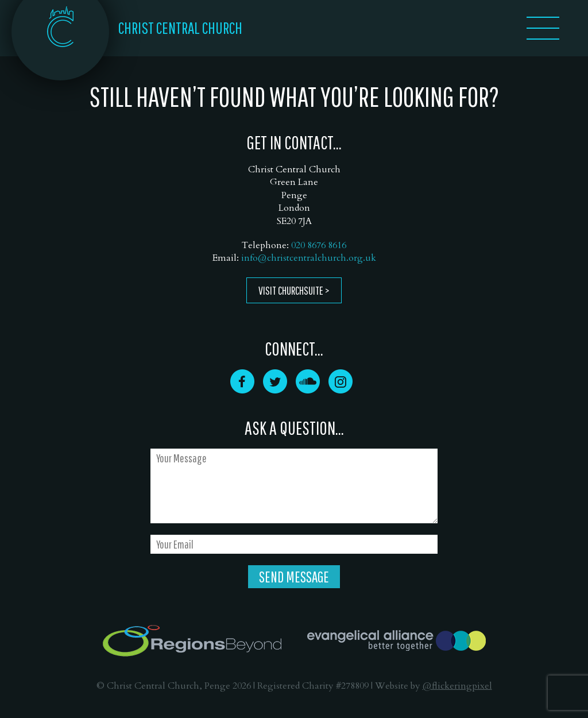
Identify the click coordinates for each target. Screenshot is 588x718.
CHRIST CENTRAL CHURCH (180, 28)
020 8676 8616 (319, 245)
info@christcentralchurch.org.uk (309, 258)
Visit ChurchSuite (291, 290)
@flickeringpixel (457, 686)
